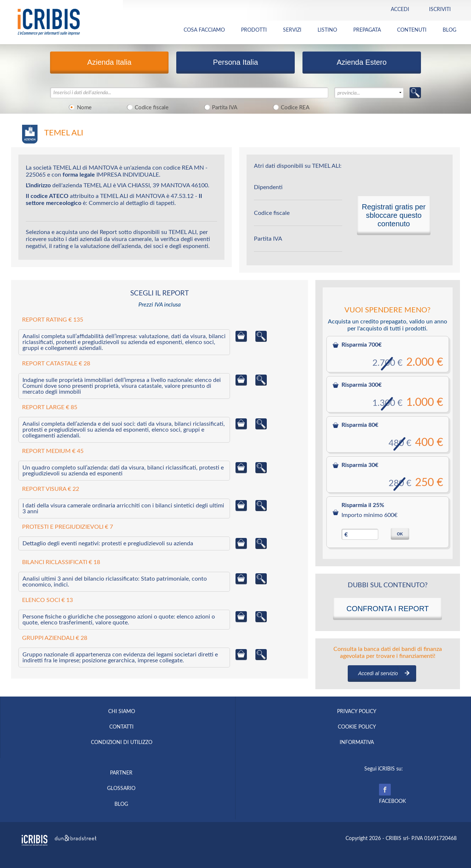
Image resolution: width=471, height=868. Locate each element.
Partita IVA (219, 107)
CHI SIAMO (122, 712)
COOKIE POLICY (357, 727)
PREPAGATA (367, 30)
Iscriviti (440, 10)
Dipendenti (268, 187)
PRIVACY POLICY (357, 712)
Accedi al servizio (378, 673)
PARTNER (121, 773)
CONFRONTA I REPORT (387, 609)
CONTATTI (121, 727)
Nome (79, 107)
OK (400, 534)
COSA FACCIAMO (204, 30)
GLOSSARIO (121, 789)
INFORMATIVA (357, 743)
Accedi (400, 10)
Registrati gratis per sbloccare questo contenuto (394, 215)
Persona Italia (235, 62)
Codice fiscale (147, 107)
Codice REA (290, 107)
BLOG (449, 30)
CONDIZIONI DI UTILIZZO (122, 743)
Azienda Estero (362, 62)
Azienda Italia (109, 62)
